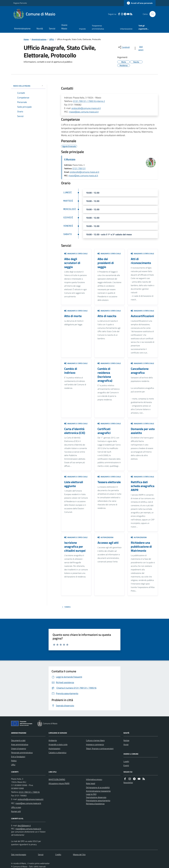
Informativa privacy (94, 779)
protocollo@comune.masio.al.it (86, 108)
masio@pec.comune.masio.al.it (84, 112)
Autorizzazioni (105, 537)
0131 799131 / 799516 (29, 792)
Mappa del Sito (79, 854)
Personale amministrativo (22, 753)
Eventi (126, 765)
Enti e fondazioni (18, 757)
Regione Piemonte (20, 3)
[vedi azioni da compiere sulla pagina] (139, 48)
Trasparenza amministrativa (98, 27)
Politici (14, 761)
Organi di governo (19, 748)
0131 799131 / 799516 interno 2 (89, 101)
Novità (40, 29)
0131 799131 (79, 168)
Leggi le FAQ (91, 794)
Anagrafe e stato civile (76, 254)
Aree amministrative (20, 744)
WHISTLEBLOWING (57, 779)
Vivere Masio (64, 27)
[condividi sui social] (124, 47)
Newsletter (128, 783)
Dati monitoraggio (19, 854)
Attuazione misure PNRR (59, 783)
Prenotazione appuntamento (98, 800)
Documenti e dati (18, 740)
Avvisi (126, 744)
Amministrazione (22, 29)
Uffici (52, 39)
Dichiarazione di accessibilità (98, 787)
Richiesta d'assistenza (95, 804)
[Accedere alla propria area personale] (140, 3)
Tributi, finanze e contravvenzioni (100, 748)
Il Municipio (70, 159)
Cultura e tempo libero (95, 740)
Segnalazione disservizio (96, 797)
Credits (58, 854)
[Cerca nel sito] (152, 14)
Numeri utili (16, 811)
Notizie (126, 740)
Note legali (91, 783)
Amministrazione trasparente (98, 791)
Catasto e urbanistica (57, 753)
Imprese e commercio (95, 744)
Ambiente (53, 740)
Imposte (82, 29)
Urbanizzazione (126, 29)
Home (26, 39)
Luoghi (126, 761)
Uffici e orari (16, 807)
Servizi (52, 29)
